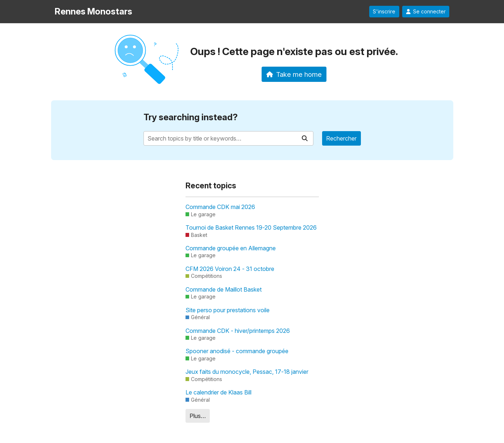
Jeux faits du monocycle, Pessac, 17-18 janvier (247, 372)
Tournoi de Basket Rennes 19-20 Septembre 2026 (251, 227)
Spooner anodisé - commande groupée (237, 351)
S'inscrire (384, 12)
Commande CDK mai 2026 (220, 207)
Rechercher (341, 138)
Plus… (198, 416)
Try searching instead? (191, 117)
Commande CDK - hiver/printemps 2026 (238, 331)
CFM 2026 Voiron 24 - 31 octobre (230, 269)
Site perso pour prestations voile (228, 310)
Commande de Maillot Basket (224, 289)
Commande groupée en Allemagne (231, 248)
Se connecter (426, 12)
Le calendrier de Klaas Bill (218, 392)
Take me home (294, 74)
